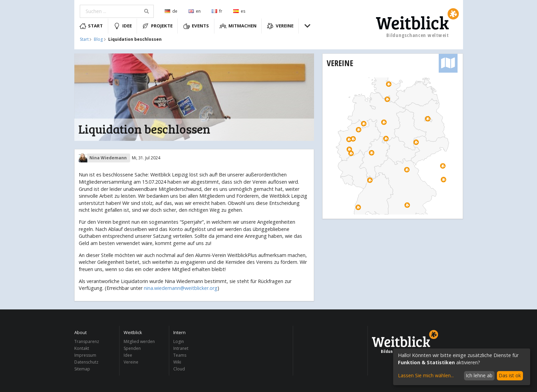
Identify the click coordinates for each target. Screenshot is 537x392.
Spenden (132, 348)
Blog (98, 39)
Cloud (179, 369)
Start (91, 26)
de (171, 11)
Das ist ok (510, 375)
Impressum (85, 355)
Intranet (181, 348)
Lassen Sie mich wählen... (426, 375)
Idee (123, 26)
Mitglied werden (139, 342)
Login (179, 342)
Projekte (157, 26)
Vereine (280, 26)
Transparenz (87, 342)
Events (196, 26)
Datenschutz (86, 362)
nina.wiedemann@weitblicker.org (181, 288)
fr (217, 11)
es (239, 11)
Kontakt (82, 348)
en (195, 11)
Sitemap (82, 369)
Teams (180, 355)
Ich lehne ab (479, 375)
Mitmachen (238, 26)
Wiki (177, 362)
